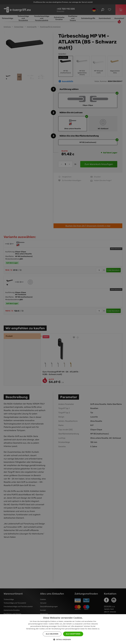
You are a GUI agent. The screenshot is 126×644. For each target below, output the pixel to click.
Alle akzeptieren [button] (73, 634)
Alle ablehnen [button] (52, 634)
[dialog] (63, 322)
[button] (63, 640)
